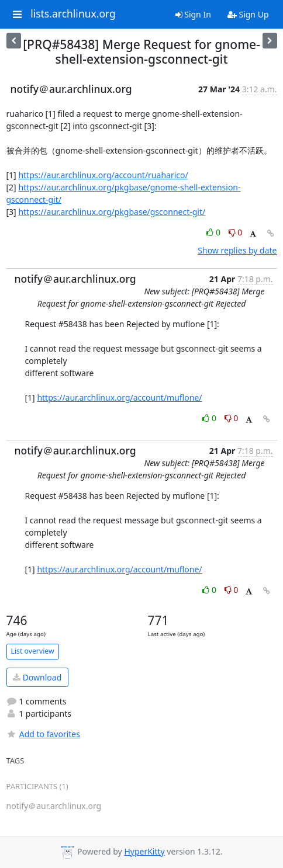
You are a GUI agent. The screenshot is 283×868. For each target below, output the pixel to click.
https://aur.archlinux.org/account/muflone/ (119, 397)
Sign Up (248, 14)
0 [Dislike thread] (236, 232)
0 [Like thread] (214, 232)
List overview (33, 651)
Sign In (193, 14)
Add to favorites (43, 734)
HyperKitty (144, 851)
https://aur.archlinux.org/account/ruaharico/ (103, 175)
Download (37, 677)
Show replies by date (237, 250)
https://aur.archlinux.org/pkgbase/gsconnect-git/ (112, 212)
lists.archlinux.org (73, 14)
